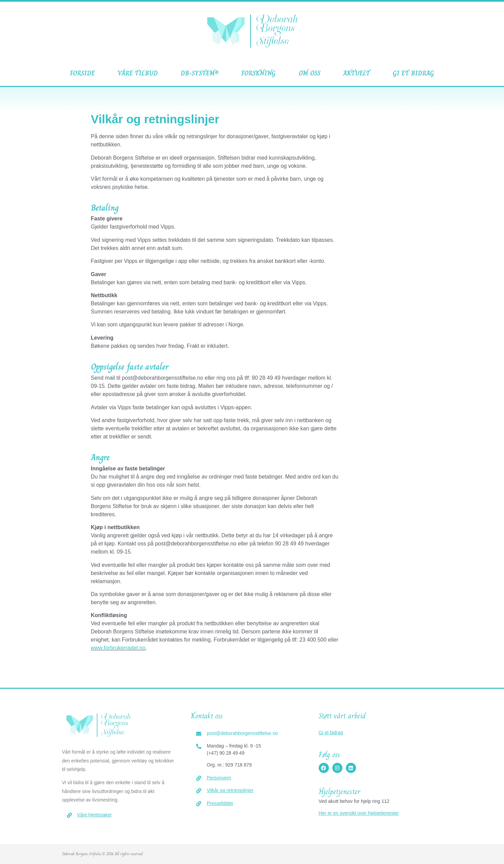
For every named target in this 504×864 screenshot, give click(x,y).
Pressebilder (220, 803)
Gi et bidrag (413, 73)
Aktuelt (357, 73)
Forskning (258, 73)
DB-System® (200, 73)
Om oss (310, 73)
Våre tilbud (138, 73)
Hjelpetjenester (340, 791)
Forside (82, 73)
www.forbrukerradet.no (118, 648)
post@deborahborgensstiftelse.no (242, 733)
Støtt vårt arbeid (342, 716)
